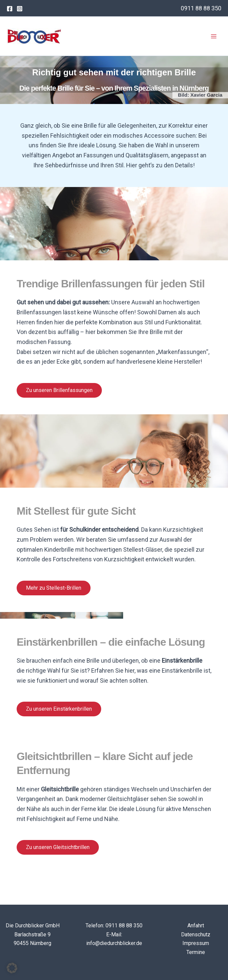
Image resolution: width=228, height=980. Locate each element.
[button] (12, 968)
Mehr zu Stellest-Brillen (54, 588)
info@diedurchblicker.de (114, 943)
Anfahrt (196, 925)
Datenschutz (196, 934)
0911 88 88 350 (201, 8)
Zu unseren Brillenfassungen (59, 390)
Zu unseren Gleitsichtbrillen (58, 847)
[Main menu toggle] (214, 36)
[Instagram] (20, 9)
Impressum (196, 943)
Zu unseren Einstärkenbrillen (59, 709)
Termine (196, 952)
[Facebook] (10, 9)
